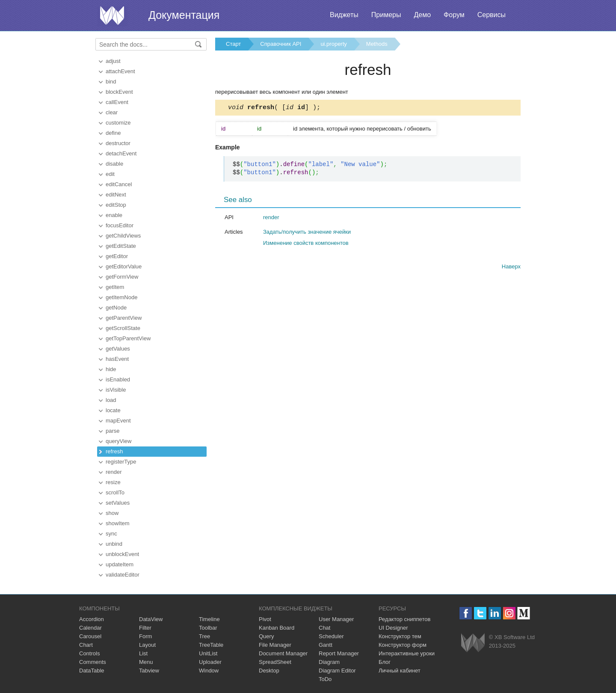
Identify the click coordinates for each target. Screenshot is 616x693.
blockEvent (119, 92)
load (111, 400)
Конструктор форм (403, 645)
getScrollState (123, 328)
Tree (204, 636)
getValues (118, 349)
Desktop (269, 671)
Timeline (209, 619)
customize (118, 123)
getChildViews (123, 236)
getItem (115, 287)
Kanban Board (277, 628)
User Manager (336, 619)
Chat (324, 628)
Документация (184, 15)
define (113, 133)
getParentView (124, 318)
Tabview (149, 671)
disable (114, 164)
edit (110, 174)
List (143, 653)
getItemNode (121, 297)
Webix (473, 643)
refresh (114, 451)
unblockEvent (122, 554)
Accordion (92, 619)
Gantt (326, 645)
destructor (118, 143)
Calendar (90, 628)
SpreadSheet (275, 662)
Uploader (210, 662)
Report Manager (339, 653)
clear (112, 112)
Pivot (265, 619)
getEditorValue (124, 266)
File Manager (275, 645)
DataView (151, 619)
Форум (454, 15)
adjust (113, 61)
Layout (147, 645)
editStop (116, 205)
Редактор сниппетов (404, 619)
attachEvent (120, 71)
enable (114, 215)
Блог (385, 662)
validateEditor (123, 575)
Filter (145, 628)
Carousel (90, 636)
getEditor (117, 256)
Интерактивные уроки (407, 653)
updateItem (120, 564)
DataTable (92, 671)
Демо (422, 15)
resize (113, 482)
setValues (118, 503)
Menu (146, 662)
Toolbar (208, 628)
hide (111, 369)
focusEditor (120, 225)
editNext (116, 195)
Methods (377, 44)
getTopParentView (128, 338)
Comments (93, 662)
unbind (114, 544)
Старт (233, 44)
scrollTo (115, 492)
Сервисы (492, 15)
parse (113, 431)
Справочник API (281, 44)
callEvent (117, 102)
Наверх (511, 268)
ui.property (333, 44)
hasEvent (117, 359)
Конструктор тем (400, 636)
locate (113, 410)
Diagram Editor (337, 671)
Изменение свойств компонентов (306, 244)
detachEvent (121, 153)
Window (209, 671)
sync (111, 534)
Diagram (329, 662)
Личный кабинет (400, 671)
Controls (89, 653)
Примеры (386, 15)
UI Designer (393, 628)
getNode (116, 308)
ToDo (325, 679)
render (114, 472)
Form (145, 636)
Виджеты (344, 15)
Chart (86, 645)
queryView (118, 441)
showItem (118, 523)
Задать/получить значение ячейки (307, 233)
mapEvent (118, 421)
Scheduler (331, 636)
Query (266, 636)
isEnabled (118, 379)
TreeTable (211, 645)
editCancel (119, 184)
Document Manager (283, 653)
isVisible (116, 390)
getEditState (121, 246)
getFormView (122, 277)
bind (111, 82)
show (112, 513)
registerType (121, 462)
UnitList (208, 653)
